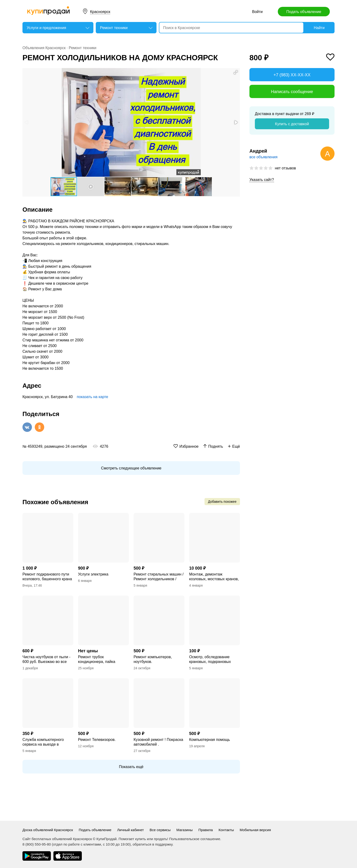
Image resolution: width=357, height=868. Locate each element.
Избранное (189, 446)
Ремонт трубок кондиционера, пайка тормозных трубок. (97, 660)
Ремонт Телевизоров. (97, 740)
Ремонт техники (83, 48)
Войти (257, 12)
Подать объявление (304, 12)
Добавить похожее (222, 502)
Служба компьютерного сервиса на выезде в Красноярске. (43, 742)
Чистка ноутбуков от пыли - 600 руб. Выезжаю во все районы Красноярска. (46, 660)
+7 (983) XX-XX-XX (292, 75)
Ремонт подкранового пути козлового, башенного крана (47, 577)
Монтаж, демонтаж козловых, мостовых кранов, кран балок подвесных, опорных (214, 577)
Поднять (216, 446)
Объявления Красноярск (44, 48)
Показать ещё (131, 767)
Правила (206, 830)
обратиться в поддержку (152, 844)
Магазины (185, 830)
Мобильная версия (255, 830)
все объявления (263, 157)
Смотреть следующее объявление (131, 468)
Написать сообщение (292, 92)
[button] (236, 72)
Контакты (226, 830)
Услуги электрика (93, 574)
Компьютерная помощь (210, 740)
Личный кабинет (131, 830)
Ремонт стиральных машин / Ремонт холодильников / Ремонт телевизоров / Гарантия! (159, 577)
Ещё (236, 446)
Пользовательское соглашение (195, 839)
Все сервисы (160, 830)
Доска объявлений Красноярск (48, 830)
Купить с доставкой (292, 124)
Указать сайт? (262, 180)
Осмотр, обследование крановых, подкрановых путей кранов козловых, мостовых (210, 660)
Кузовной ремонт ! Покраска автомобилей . (158, 742)
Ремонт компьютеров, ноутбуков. (153, 659)
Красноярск (100, 12)
